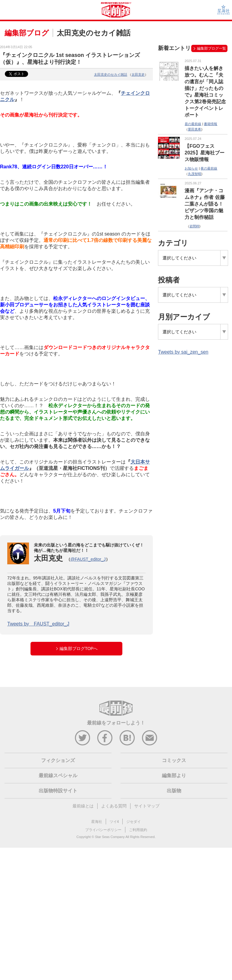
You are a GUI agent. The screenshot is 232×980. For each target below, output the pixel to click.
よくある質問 (114, 806)
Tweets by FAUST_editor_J (38, 624)
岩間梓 (194, 226)
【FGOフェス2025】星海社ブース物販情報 (205, 153)
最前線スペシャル (58, 775)
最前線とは (83, 806)
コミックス (174, 760)
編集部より (174, 775)
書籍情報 (211, 124)
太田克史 (138, 74)
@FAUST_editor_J (88, 559)
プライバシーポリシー (103, 830)
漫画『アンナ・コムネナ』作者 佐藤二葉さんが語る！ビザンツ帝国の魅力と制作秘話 (205, 204)
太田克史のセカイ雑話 (111, 74)
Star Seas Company (110, 837)
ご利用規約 (138, 830)
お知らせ (191, 168)
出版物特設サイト (58, 791)
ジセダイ (134, 822)
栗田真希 (195, 129)
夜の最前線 (209, 168)
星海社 (97, 822)
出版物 (174, 791)
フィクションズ (58, 760)
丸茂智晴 (195, 174)
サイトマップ (147, 806)
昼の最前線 (193, 124)
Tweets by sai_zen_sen (183, 352)
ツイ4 (114, 822)
